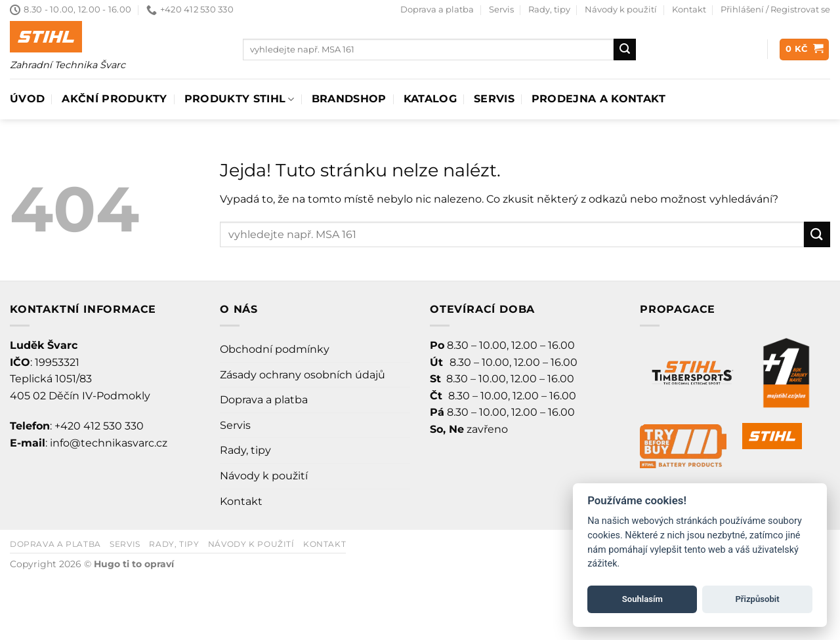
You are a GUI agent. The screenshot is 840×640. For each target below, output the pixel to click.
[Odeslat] (625, 50)
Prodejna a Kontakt (599, 99)
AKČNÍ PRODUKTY (114, 99)
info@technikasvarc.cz (109, 443)
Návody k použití (621, 10)
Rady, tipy (549, 10)
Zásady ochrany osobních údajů (303, 375)
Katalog (430, 99)
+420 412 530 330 (99, 426)
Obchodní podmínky (275, 349)
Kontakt (689, 10)
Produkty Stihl (240, 99)
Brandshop (349, 99)
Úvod (27, 99)
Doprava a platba (437, 10)
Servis (501, 10)
